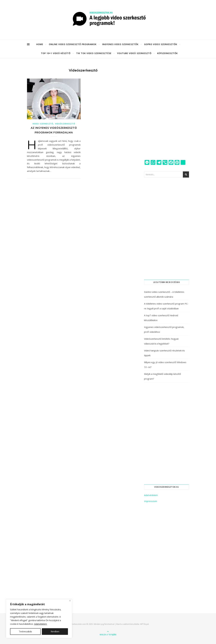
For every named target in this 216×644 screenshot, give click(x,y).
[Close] (70, 601)
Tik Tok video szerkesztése (94, 53)
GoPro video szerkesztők (161, 44)
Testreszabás (25, 631)
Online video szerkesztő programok (73, 44)
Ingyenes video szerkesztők (120, 44)
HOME (40, 44)
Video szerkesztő (43, 124)
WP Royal (144, 624)
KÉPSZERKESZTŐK (167, 53)
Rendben (55, 631)
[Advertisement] (166, 109)
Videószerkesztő (65, 124)
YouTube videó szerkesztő (134, 53)
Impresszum (151, 501)
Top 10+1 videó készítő (56, 53)
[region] (39, 619)
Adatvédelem (41, 624)
